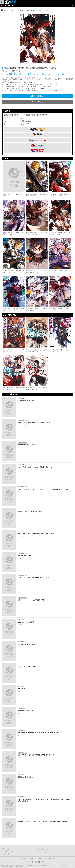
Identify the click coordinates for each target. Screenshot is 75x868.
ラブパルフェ (5, 855)
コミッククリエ (6, 853)
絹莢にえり (20, 735)
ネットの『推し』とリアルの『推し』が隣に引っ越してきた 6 (35, 467)
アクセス (31, 858)
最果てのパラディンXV (24, 556)
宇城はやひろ (21, 447)
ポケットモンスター (44, 850)
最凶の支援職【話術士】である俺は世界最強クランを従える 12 (36, 533)
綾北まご (20, 758)
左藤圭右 (20, 780)
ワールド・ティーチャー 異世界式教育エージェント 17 (33, 578)
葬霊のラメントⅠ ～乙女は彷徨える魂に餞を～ (32, 600)
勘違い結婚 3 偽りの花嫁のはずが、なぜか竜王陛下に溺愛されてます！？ (39, 733)
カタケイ (20, 470)
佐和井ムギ (20, 824)
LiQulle (40, 853)
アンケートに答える (37, 102)
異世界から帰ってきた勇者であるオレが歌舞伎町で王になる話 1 (36, 423)
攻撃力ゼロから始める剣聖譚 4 (26, 622)
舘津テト (20, 492)
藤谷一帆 (20, 669)
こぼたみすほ (21, 625)
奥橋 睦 (19, 558)
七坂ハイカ (20, 691)
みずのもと (20, 603)
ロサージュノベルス (44, 848)
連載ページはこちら (37, 96)
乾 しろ (19, 713)
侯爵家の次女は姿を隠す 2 (25, 711)
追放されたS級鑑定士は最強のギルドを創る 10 (31, 511)
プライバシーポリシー (41, 858)
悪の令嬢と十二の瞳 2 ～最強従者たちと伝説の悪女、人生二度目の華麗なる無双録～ (42, 821)
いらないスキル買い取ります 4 (26, 401)
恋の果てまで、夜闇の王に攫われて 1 (28, 666)
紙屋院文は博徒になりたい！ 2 (26, 445)
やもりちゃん (21, 536)
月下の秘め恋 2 (22, 688)
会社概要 (24, 858)
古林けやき (20, 403)
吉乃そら (20, 580)
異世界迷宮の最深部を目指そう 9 (27, 777)
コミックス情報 (10, 10)
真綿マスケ (20, 804)
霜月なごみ (20, 514)
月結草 (19, 647)
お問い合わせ (66, 866)
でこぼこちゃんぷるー (22, 425)
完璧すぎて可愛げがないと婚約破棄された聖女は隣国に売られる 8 (37, 755)
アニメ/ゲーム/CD (7, 851)
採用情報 (51, 858)
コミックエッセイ (43, 851)
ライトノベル (5, 848)
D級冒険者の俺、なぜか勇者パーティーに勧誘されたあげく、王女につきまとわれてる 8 (43, 489)
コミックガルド (6, 850)
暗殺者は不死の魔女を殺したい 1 (27, 644)
